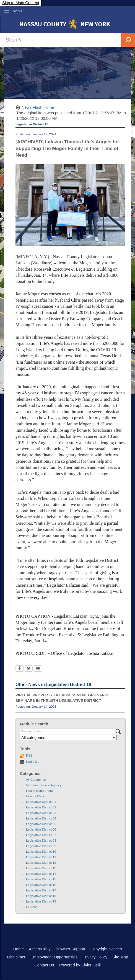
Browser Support (70, 949)
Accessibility (40, 949)
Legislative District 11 (41, 857)
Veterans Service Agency (44, 785)
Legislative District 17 (41, 890)
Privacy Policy (95, 957)
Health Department (39, 791)
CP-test (31, 907)
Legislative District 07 (41, 835)
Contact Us (44, 965)
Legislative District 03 (41, 813)
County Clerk (35, 796)
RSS (29, 756)
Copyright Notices (106, 949)
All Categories (36, 780)
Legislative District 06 (41, 829)
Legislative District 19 (41, 901)
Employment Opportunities (54, 957)
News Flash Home (38, 107)
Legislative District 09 (41, 846)
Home (19, 949)
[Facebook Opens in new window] (20, 669)
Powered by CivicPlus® (80, 965)
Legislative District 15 (41, 879)
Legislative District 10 (41, 852)
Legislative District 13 (41, 868)
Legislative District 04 (41, 818)
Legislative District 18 (41, 896)
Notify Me (33, 762)
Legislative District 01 (41, 802)
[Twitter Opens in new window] (29, 669)
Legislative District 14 (41, 874)
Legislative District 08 (41, 841)
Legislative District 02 (41, 807)
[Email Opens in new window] (38, 669)
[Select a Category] (68, 738)
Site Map (120, 957)
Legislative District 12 (41, 863)
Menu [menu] (17, 11)
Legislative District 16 (41, 885)
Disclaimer (16, 957)
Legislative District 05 (41, 824)
